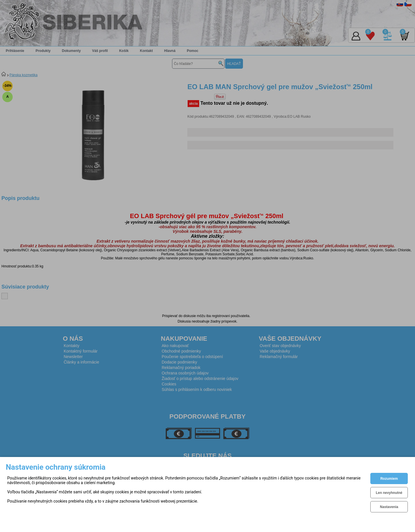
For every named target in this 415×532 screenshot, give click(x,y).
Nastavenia (389, 507)
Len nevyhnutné (389, 493)
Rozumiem (389, 479)
